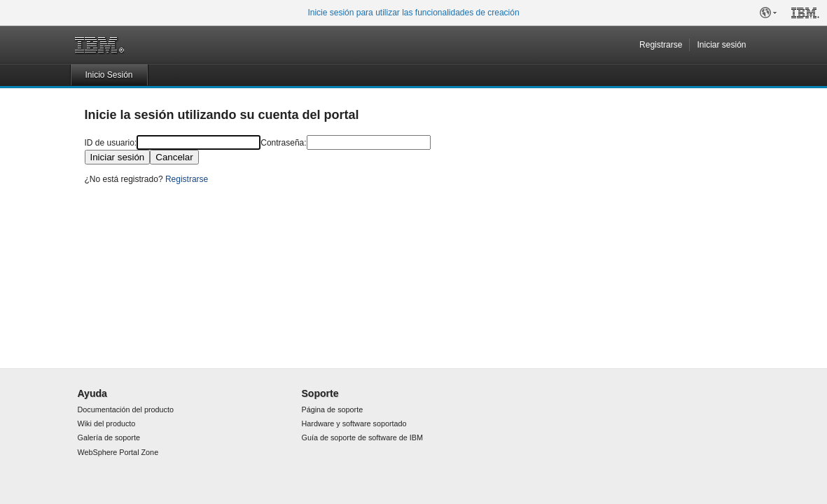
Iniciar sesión (721, 45)
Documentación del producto (126, 409)
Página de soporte (333, 409)
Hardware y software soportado (354, 423)
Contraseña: (283, 143)
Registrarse (661, 45)
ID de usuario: (111, 143)
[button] (768, 13)
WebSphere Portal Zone (118, 452)
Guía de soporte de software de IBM (362, 437)
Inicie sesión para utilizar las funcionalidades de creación (413, 13)
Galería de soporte (109, 437)
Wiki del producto (107, 423)
